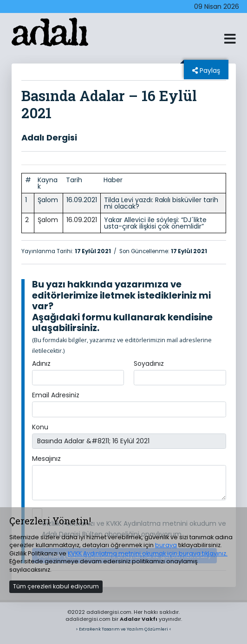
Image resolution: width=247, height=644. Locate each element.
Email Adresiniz (56, 395)
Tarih (74, 180)
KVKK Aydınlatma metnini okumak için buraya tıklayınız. (148, 553)
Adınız (41, 363)
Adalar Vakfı (139, 619)
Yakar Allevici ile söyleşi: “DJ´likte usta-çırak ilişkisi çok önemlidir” (155, 223)
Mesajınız (46, 459)
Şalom (48, 200)
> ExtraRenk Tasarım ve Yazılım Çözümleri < (123, 629)
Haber (113, 180)
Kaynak (48, 183)
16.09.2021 (82, 200)
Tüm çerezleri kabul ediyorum (56, 586)
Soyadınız (149, 363)
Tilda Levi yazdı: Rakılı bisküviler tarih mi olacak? (161, 203)
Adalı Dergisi (49, 137)
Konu (40, 427)
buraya (166, 545)
